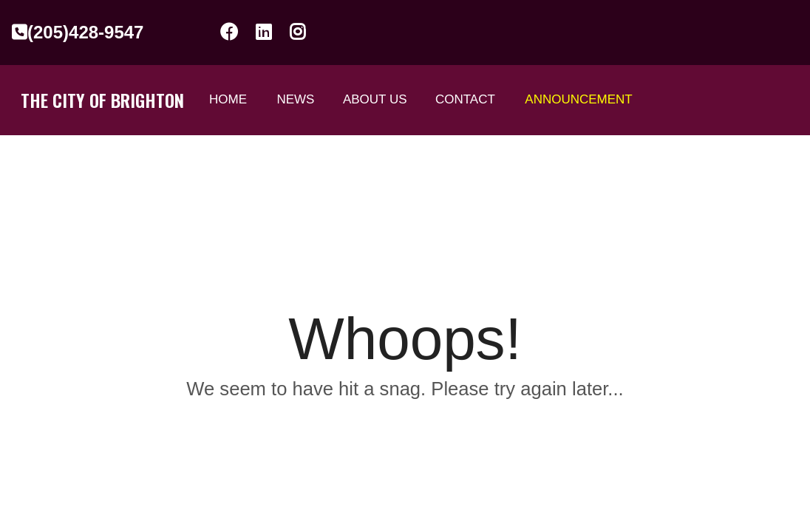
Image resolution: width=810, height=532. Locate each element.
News (295, 99)
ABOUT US (375, 99)
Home (228, 99)
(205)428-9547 (78, 32)
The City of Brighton (102, 100)
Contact (465, 99)
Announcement (578, 99)
